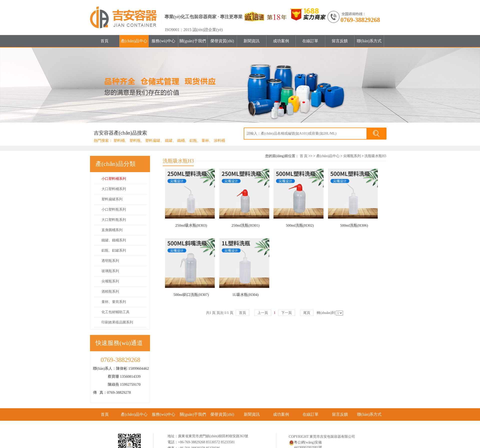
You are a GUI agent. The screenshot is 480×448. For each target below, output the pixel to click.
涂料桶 (219, 141)
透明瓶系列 (110, 261)
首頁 (104, 41)
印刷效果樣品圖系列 (117, 322)
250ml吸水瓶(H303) (191, 225)
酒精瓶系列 (110, 292)
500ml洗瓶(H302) (300, 225)
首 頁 (304, 156)
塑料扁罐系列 (112, 199)
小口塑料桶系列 (114, 179)
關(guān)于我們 (193, 41)
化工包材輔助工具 (115, 312)
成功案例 (281, 41)
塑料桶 (119, 141)
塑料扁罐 (153, 141)
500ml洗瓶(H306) (354, 225)
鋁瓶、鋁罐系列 (114, 251)
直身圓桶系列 (112, 230)
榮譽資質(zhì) (222, 41)
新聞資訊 (251, 41)
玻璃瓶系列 (110, 271)
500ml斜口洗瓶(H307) (191, 295)
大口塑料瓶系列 (114, 220)
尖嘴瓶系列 (110, 281)
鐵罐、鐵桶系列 (114, 240)
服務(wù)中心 (163, 41)
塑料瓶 (135, 141)
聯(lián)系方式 (369, 41)
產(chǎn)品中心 (134, 41)
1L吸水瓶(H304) (245, 295)
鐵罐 (169, 141)
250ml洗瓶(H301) (245, 225)
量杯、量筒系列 (114, 302)
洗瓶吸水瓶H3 (375, 156)
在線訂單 (310, 41)
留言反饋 (340, 41)
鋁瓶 (193, 141)
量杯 (205, 141)
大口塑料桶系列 (114, 189)
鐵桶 (181, 141)
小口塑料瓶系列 (114, 209)
